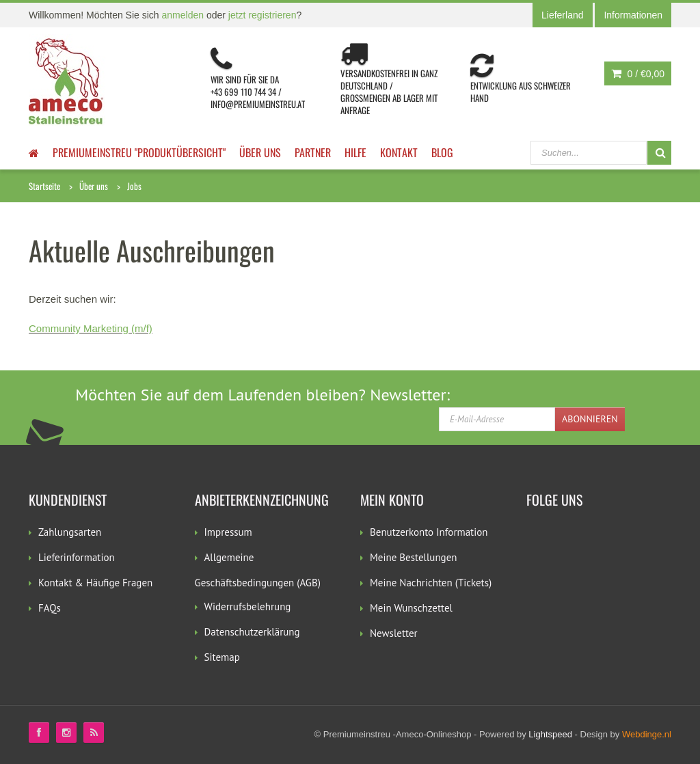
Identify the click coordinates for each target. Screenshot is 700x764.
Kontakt (399, 152)
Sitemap (222, 657)
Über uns (260, 152)
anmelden (183, 15)
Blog (442, 152)
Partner (313, 152)
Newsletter (394, 633)
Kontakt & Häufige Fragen (95, 583)
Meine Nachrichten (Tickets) (431, 583)
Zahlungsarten (70, 532)
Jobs (134, 186)
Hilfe (355, 152)
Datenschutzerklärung (252, 632)
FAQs (50, 608)
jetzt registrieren (262, 15)
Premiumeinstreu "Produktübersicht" (139, 152)
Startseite (44, 186)
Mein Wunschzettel (411, 608)
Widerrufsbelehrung (248, 606)
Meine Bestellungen (414, 557)
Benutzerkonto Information (429, 532)
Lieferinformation (77, 557)
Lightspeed (550, 734)
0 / (638, 74)
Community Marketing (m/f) (91, 328)
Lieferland (563, 15)
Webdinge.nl (647, 734)
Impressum (228, 532)
